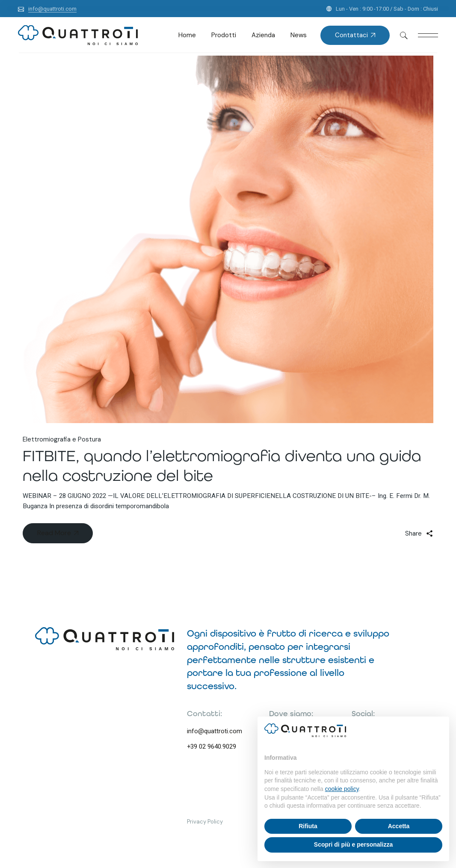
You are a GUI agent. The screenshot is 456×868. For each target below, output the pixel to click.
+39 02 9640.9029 (212, 747)
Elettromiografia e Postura (62, 439)
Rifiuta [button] (308, 826)
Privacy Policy (205, 822)
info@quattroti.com (215, 731)
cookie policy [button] (342, 789)
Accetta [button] (399, 826)
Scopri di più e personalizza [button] (353, 844)
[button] (438, 730)
